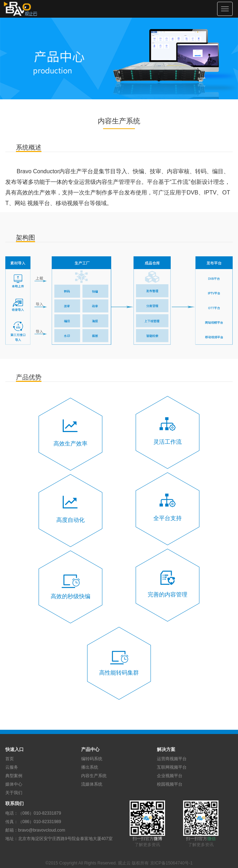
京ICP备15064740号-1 (171, 863)
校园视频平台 (170, 784)
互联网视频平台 (172, 767)
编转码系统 (92, 759)
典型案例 (14, 776)
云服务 (12, 767)
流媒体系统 (92, 784)
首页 (10, 759)
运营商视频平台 (172, 759)
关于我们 (14, 793)
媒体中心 (14, 784)
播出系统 (90, 767)
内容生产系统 (94, 776)
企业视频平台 (170, 776)
